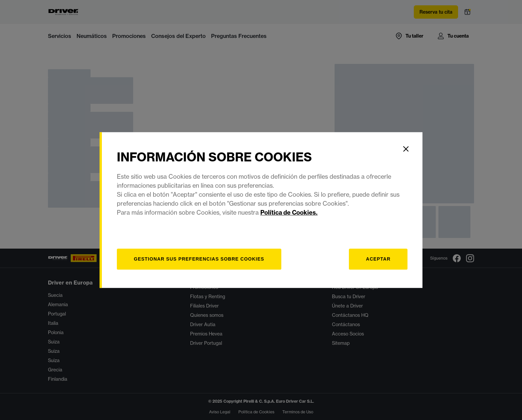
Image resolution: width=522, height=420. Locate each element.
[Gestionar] (199, 259)
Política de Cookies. (289, 212)
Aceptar (378, 259)
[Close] (406, 149)
